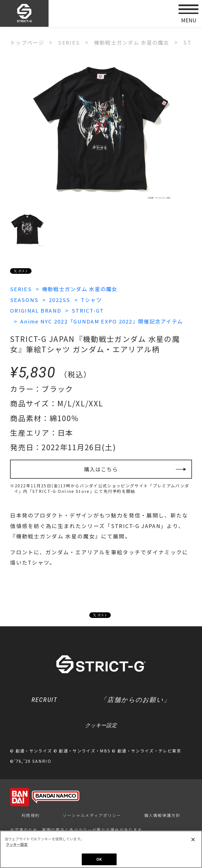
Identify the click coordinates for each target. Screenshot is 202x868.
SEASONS (24, 299)
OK (99, 859)
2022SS (60, 299)
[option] (101, 129)
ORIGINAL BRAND (36, 310)
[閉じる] (193, 840)
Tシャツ (92, 299)
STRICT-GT (89, 310)
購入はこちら (101, 469)
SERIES (21, 289)
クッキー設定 (101, 726)
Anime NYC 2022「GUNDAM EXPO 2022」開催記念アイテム (104, 321)
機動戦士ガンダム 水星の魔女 (82, 289)
